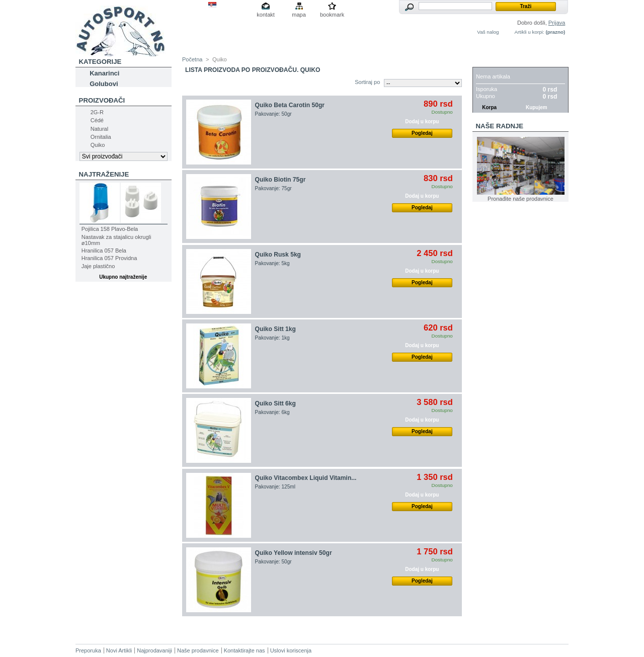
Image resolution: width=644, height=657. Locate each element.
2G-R (97, 112)
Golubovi (104, 84)
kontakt (265, 15)
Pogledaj (422, 133)
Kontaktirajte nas (245, 650)
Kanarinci (104, 73)
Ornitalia (101, 137)
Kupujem (537, 107)
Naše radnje (500, 126)
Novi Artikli (119, 650)
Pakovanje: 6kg (272, 412)
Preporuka (88, 650)
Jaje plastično (98, 266)
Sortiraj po (367, 82)
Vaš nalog (488, 32)
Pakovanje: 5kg (272, 263)
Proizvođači (102, 100)
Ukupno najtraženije (123, 277)
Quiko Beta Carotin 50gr (290, 105)
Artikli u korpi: (529, 32)
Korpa (488, 62)
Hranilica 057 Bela (104, 251)
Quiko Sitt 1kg (275, 329)
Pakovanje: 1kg (272, 338)
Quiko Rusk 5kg (278, 255)
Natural (99, 129)
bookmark (332, 15)
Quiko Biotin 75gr (280, 180)
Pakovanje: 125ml (275, 487)
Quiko (98, 145)
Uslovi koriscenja (291, 650)
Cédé (97, 120)
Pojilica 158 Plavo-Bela (110, 229)
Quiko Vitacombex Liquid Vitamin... (306, 478)
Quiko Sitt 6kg (275, 403)
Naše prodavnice (198, 650)
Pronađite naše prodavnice (520, 199)
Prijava (557, 23)
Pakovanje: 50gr (273, 114)
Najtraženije (104, 174)
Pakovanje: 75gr (273, 188)
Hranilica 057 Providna (109, 258)
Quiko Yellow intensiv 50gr (294, 553)
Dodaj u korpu (422, 121)
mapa (299, 15)
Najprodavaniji (154, 650)
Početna (192, 59)
